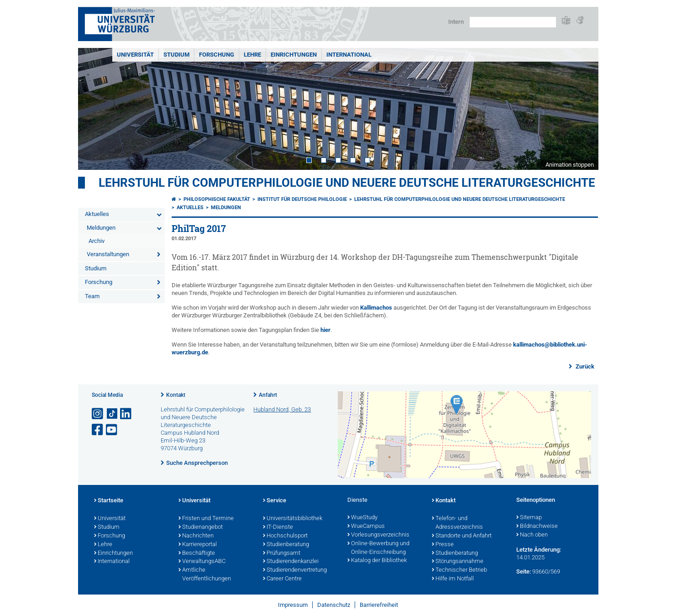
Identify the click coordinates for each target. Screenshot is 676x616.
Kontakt (176, 395)
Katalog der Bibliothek (377, 561)
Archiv (97, 241)
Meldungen (101, 228)
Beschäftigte (197, 553)
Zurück (584, 366)
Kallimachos (376, 308)
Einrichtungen (294, 55)
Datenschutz (334, 605)
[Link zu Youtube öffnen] (112, 430)
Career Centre (282, 579)
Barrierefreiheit (379, 605)
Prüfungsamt (282, 553)
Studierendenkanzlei (291, 562)
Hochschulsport (285, 536)
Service (275, 501)
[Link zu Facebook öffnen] (98, 430)
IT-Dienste (278, 527)
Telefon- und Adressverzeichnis (457, 523)
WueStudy (362, 518)
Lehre (252, 55)
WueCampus (366, 526)
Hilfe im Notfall (453, 579)
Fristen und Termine (206, 519)
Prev (94, 109)
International (349, 55)
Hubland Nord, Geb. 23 (282, 409)
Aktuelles (97, 214)
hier (325, 330)
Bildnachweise (537, 526)
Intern (456, 22)
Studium (176, 55)
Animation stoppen (570, 165)
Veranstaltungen (108, 254)
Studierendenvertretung (295, 570)
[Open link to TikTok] (112, 414)
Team (92, 296)
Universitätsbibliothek (293, 519)
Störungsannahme (458, 562)
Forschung (217, 55)
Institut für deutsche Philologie (302, 199)
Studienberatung (286, 545)
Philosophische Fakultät (217, 199)
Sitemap (529, 518)
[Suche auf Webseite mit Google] (513, 22)
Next (582, 109)
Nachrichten (196, 536)
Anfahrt (268, 395)
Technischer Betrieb (459, 570)
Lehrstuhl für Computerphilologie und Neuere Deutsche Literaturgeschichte (347, 183)
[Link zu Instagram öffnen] (98, 414)
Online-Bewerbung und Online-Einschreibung (378, 548)
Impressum (293, 605)
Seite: (524, 571)
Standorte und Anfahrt (462, 536)
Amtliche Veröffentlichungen (205, 575)
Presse (443, 545)
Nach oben (532, 535)
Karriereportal (198, 545)
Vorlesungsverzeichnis (378, 535)
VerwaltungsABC (202, 562)
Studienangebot (201, 527)
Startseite (109, 501)
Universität (135, 55)
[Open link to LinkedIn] (126, 414)
